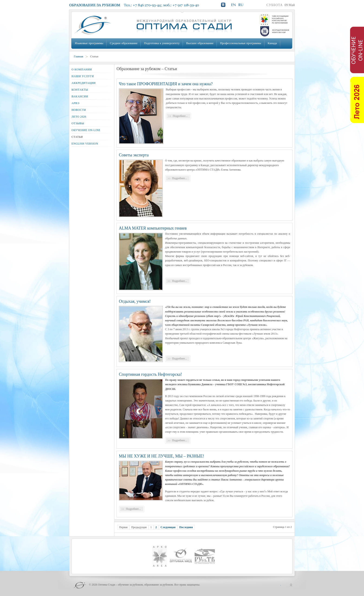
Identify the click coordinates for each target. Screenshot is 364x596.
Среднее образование (124, 43)
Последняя (186, 527)
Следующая (168, 527)
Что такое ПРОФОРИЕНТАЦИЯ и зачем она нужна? (166, 84)
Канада (272, 43)
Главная (78, 56)
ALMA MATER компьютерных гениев (153, 228)
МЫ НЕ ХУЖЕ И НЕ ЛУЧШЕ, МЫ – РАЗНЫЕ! (162, 456)
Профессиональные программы (241, 43)
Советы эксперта (134, 155)
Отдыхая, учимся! (135, 301)
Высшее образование (200, 43)
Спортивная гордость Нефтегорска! (150, 374)
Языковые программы (89, 43)
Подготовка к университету (162, 43)
